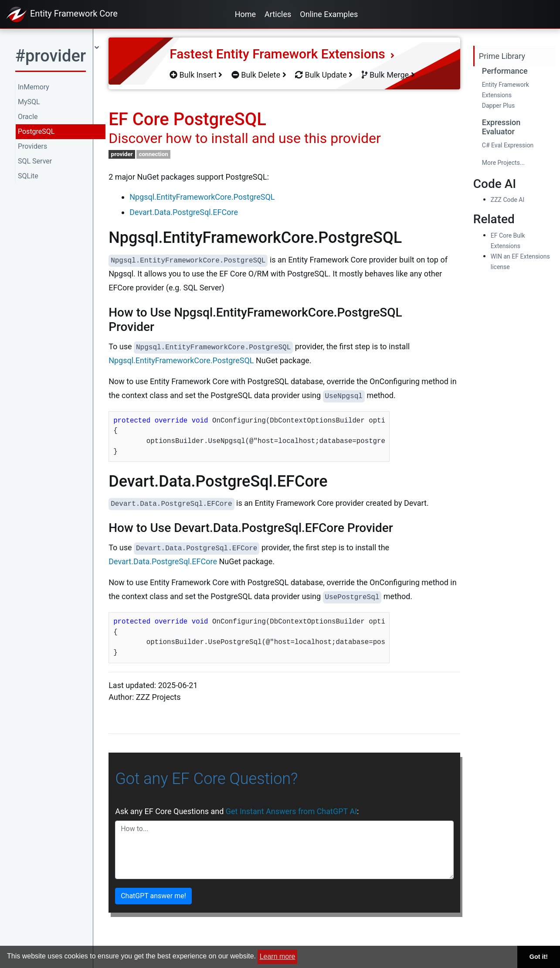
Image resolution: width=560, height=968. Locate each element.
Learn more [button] (278, 956)
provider (122, 154)
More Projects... (503, 163)
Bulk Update (324, 75)
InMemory (34, 87)
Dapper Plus (498, 106)
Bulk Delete (259, 75)
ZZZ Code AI (507, 200)
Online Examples (329, 14)
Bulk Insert (196, 75)
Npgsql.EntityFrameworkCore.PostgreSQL (202, 197)
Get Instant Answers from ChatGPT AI (291, 811)
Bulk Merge (388, 75)
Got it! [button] (539, 957)
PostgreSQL (36, 131)
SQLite (28, 176)
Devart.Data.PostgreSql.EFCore (184, 212)
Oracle (28, 117)
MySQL (29, 102)
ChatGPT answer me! (153, 896)
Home (245, 14)
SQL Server (35, 161)
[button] (57, 59)
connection (153, 154)
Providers (32, 146)
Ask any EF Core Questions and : (237, 811)
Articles (278, 14)
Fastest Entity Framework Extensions (282, 54)
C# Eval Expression (508, 145)
